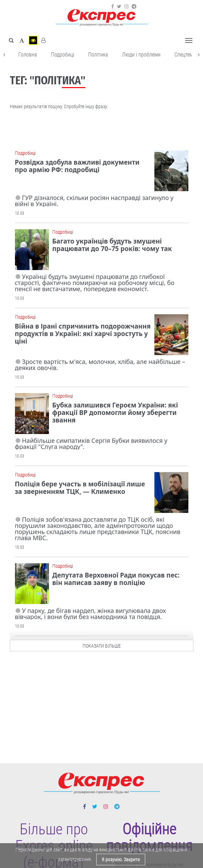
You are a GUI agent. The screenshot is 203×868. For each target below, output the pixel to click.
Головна (28, 55)
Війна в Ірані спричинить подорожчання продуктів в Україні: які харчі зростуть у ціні (83, 334)
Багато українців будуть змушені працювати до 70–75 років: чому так (112, 245)
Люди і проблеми (141, 55)
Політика (98, 55)
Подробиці (63, 55)
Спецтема (185, 55)
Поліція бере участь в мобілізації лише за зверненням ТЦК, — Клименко (80, 488)
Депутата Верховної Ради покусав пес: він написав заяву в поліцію (116, 579)
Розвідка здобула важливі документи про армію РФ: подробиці (77, 166)
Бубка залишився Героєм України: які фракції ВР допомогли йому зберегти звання (115, 413)
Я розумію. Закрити (121, 859)
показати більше (102, 644)
